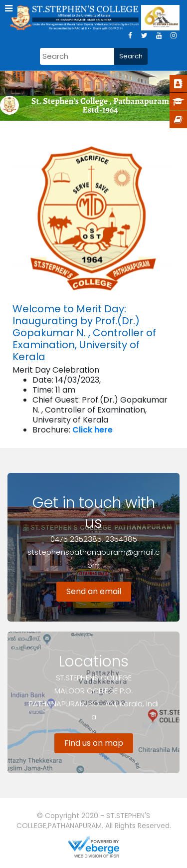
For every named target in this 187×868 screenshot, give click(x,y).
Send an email (94, 591)
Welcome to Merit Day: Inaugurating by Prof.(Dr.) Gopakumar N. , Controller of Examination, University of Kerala (84, 333)
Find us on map (94, 743)
